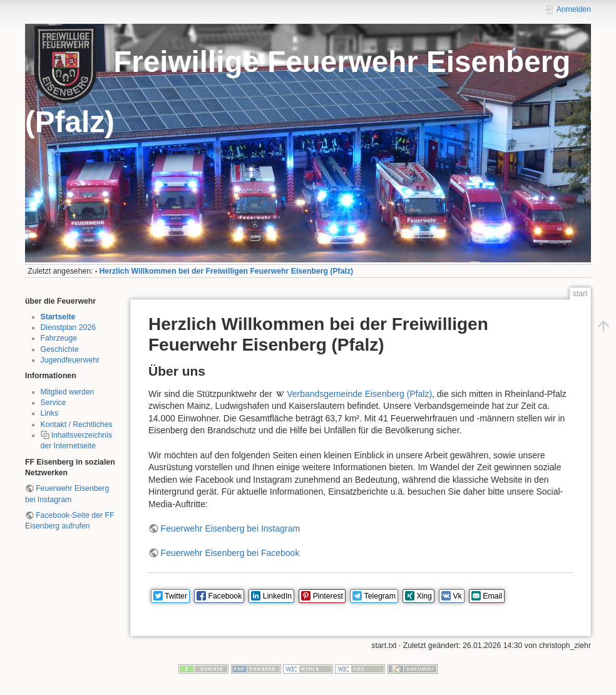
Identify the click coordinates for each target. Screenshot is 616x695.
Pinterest (328, 596)
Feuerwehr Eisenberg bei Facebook (230, 553)
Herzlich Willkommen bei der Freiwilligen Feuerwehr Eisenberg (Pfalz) (227, 271)
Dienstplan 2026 (69, 327)
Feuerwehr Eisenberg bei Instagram (231, 528)
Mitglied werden (68, 392)
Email (492, 596)
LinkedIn (277, 596)
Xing (424, 596)
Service (54, 403)
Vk (457, 596)
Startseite (58, 317)
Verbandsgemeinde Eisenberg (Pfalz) (359, 394)
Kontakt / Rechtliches (77, 425)
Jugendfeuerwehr (70, 360)
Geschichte (60, 349)
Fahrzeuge (59, 338)
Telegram (380, 596)
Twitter (176, 596)
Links (50, 413)
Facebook (225, 596)
